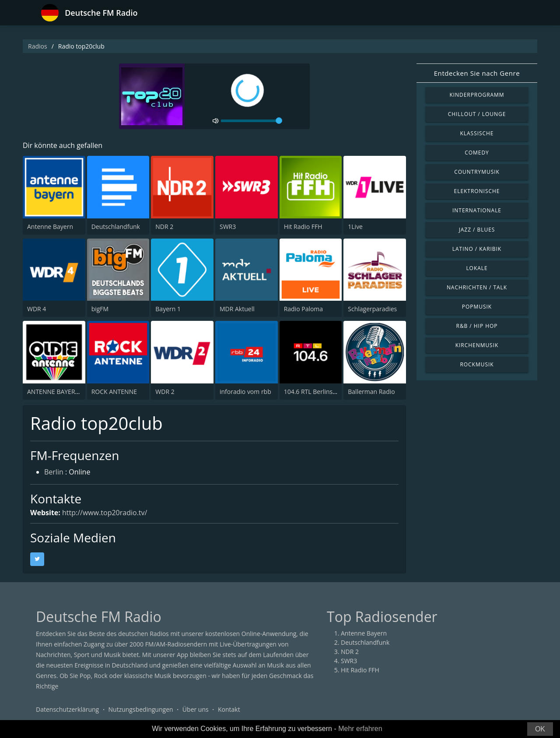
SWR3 (228, 227)
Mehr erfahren (360, 729)
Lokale (477, 268)
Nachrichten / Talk (477, 287)
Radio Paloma (303, 309)
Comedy (477, 153)
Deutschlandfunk (116, 227)
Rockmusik (477, 364)
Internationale (477, 210)
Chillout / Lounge (477, 114)
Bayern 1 (168, 309)
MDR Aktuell (237, 309)
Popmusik (477, 307)
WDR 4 (37, 309)
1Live (355, 227)
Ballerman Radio (371, 392)
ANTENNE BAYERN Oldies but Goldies (80, 392)
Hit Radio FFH (303, 227)
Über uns (196, 709)
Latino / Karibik (477, 249)
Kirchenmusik (477, 345)
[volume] (252, 121)
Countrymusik (477, 172)
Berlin (54, 472)
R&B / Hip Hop (477, 326)
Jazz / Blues (477, 230)
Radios (38, 46)
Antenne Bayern (50, 227)
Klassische (477, 133)
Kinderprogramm (477, 95)
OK (540, 729)
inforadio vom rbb (245, 392)
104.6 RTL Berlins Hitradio (321, 392)
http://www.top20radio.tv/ (105, 513)
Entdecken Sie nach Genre (477, 73)
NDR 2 (164, 227)
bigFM (100, 309)
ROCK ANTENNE (114, 392)
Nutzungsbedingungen (141, 709)
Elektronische (477, 191)
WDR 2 (165, 392)
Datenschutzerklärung (67, 709)
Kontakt (229, 709)
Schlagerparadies (372, 309)
